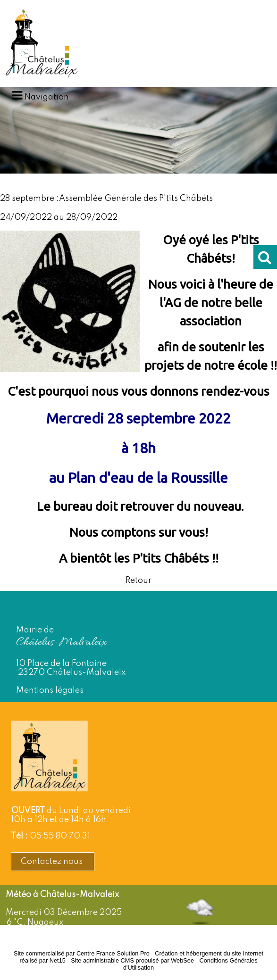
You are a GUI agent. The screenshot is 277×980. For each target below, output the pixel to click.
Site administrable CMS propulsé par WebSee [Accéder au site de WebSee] (132, 960)
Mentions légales (50, 690)
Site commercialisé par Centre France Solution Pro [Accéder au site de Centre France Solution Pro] (82, 953)
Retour (138, 581)
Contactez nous (53, 862)
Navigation (47, 97)
